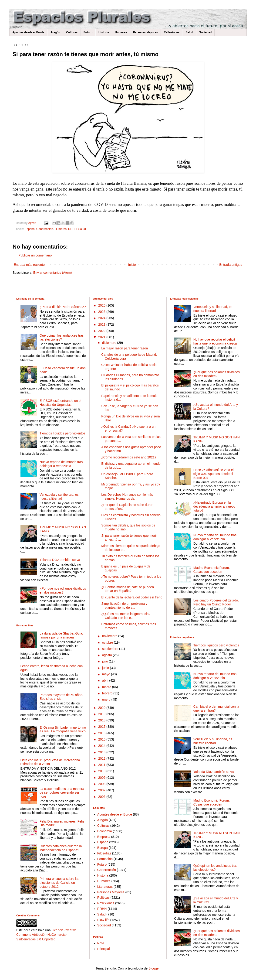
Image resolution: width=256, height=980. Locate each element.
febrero (108, 693)
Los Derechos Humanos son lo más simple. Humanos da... (127, 497)
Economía (105, 831)
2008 (102, 784)
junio (106, 668)
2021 (102, 337)
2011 (102, 765)
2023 (102, 324)
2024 (102, 318)
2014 (102, 746)
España (30, 229)
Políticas (103, 898)
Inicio (132, 265)
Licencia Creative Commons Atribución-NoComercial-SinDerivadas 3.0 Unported (46, 935)
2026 (102, 305)
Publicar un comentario (35, 255)
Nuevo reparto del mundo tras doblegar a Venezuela (61, 464)
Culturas (72, 32)
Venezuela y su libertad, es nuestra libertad (59, 497)
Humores (121, 32)
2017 (102, 727)
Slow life (103, 920)
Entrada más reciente (29, 265)
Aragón (55, 32)
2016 (102, 733)
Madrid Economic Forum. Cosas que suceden (212, 570)
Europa (103, 848)
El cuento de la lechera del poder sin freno (132, 597)
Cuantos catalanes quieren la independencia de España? (61, 848)
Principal (104, 949)
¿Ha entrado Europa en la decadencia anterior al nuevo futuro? (214, 506)
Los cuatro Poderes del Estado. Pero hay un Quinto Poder (216, 602)
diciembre (110, 343)
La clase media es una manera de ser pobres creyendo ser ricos (62, 793)
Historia (104, 32)
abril (106, 680)
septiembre (111, 649)
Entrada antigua (231, 265)
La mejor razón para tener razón (125, 348)
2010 (102, 771)
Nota (101, 943)
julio (106, 661)
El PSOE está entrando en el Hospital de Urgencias (60, 403)
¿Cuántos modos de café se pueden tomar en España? (128, 589)
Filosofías (104, 853)
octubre (108, 642)
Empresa (104, 837)
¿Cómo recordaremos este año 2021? (129, 457)
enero (107, 700)
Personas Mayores (145, 32)
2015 (102, 739)
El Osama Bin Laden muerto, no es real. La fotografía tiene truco (63, 729)
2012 (102, 758)
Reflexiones (172, 32)
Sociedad (205, 32)
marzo (107, 687)
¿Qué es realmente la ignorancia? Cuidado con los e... (126, 616)
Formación (105, 859)
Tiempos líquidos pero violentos (62, 433)
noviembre (110, 636)
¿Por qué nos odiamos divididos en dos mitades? (63, 590)
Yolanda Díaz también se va (60, 560)
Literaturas (105, 887)
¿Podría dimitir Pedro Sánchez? (63, 307)
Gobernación (45, 229)
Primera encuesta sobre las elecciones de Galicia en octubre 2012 (59, 883)
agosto (108, 655)
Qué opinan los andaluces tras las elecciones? (62, 337)
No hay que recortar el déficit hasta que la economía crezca (215, 341)
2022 (102, 331)
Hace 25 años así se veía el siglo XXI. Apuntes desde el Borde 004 (214, 474)
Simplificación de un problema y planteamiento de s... (124, 606)
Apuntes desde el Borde (28, 32)
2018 (102, 720)
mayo (107, 674)
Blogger (154, 968)
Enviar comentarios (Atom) (53, 273)
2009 (102, 778)
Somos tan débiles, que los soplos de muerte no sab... (128, 527)
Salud (189, 32)
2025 (102, 312)
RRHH (72, 229)
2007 (102, 790)
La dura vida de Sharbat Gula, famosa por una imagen (61, 635)
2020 (102, 708)
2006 (102, 797)
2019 (102, 714)
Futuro (88, 32)
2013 (102, 752)
